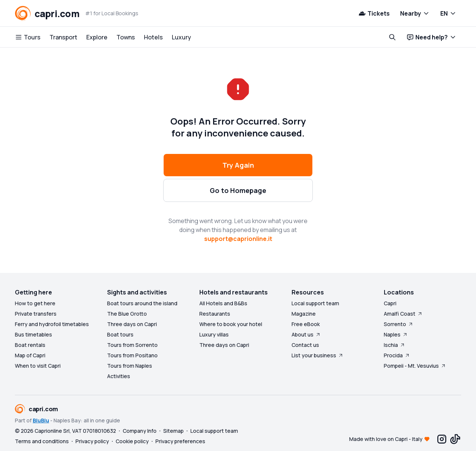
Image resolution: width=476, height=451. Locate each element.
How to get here (35, 303)
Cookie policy (132, 441)
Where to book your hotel (231, 324)
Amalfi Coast (403, 314)
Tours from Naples (130, 366)
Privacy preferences (180, 441)
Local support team (315, 303)
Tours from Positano (132, 355)
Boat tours (120, 334)
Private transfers (36, 314)
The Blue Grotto (127, 314)
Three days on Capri (132, 324)
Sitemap (173, 431)
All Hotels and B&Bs (223, 303)
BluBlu (41, 420)
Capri (390, 303)
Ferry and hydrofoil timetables (52, 324)
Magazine (304, 314)
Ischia (395, 345)
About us (306, 334)
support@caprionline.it (238, 239)
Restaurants (215, 314)
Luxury (181, 37)
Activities (119, 376)
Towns (126, 37)
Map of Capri (30, 355)
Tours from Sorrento (132, 345)
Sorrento (399, 324)
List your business (318, 355)
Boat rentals (30, 345)
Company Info (140, 431)
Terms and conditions (42, 441)
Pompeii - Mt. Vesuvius (415, 366)
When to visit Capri (38, 366)
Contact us (305, 345)
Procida (397, 355)
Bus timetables (33, 334)
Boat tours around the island (142, 303)
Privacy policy (92, 441)
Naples (396, 334)
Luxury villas (214, 334)
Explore (97, 37)
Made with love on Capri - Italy (386, 439)
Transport (63, 37)
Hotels (153, 37)
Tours (28, 37)
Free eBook (306, 324)
